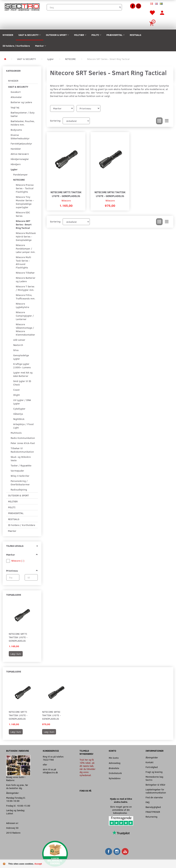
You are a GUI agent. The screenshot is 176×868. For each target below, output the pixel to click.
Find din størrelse (154, 797)
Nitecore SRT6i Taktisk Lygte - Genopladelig (110, 194)
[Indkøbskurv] (152, 23)
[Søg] (120, 7)
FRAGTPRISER (153, 812)
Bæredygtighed (153, 807)
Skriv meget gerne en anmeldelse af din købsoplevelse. (121, 810)
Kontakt (150, 762)
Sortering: (56, 121)
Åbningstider (152, 757)
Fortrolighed (152, 767)
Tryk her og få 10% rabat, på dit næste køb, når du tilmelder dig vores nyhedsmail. (87, 767)
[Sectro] (22, 7)
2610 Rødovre (13, 833)
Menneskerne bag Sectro (154, 778)
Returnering (151, 817)
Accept (38, 864)
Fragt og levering (154, 772)
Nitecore (66, 200)
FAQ (148, 802)
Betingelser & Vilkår (155, 785)
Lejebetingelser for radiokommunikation (156, 791)
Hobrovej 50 (12, 828)
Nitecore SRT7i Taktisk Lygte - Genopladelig (18, 637)
